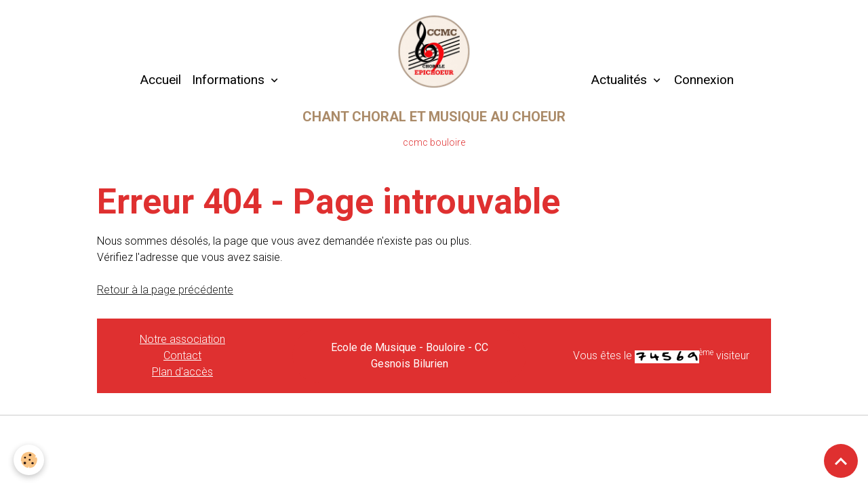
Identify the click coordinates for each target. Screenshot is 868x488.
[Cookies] (29, 460)
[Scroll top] (841, 461)
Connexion (704, 80)
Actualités (619, 80)
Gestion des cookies (434, 434)
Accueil (160, 80)
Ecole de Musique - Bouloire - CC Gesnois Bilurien (410, 355)
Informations (230, 80)
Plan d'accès (182, 372)
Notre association (182, 339)
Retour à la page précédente (165, 290)
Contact (182, 355)
